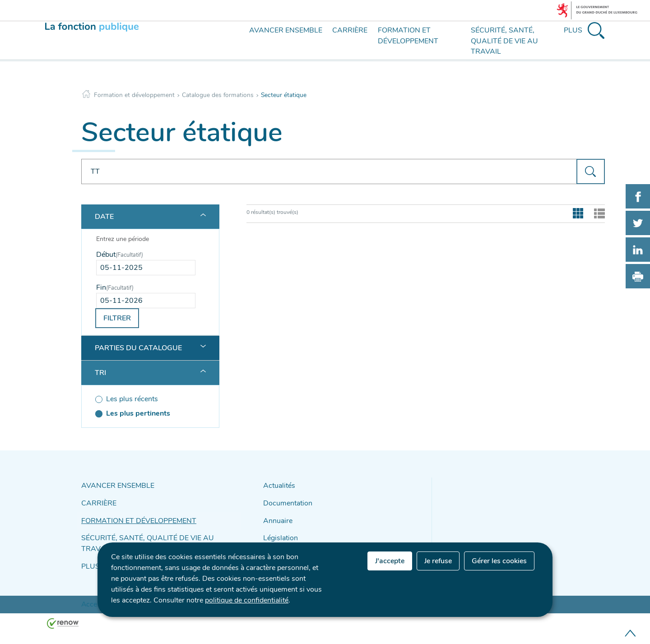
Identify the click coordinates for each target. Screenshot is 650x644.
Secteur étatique (284, 95)
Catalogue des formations (218, 95)
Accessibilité (97, 584)
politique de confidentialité (247, 600)
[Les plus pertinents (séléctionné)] (146, 413)
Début (120, 255)
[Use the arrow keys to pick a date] (146, 268)
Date (104, 217)
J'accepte (390, 561)
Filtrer (117, 318)
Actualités (277, 485)
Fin (115, 287)
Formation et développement (134, 95)
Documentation (285, 501)
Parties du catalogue (138, 348)
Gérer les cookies (499, 561)
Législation (278, 533)
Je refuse (438, 561)
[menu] (236, 49)
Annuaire (276, 517)
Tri (100, 373)
